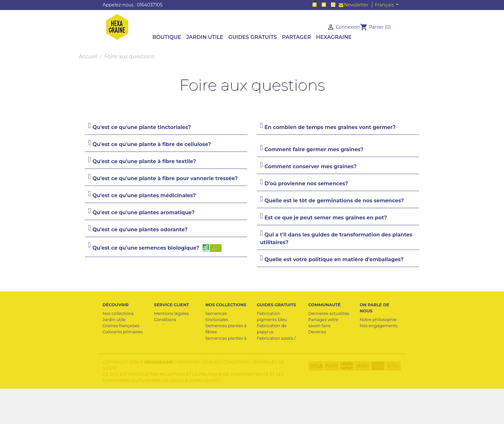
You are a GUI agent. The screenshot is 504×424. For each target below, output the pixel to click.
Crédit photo (321, 363)
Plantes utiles (116, 344)
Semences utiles (119, 350)
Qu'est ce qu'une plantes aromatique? (144, 212)
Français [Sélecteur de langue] (385, 5)
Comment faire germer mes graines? (314, 149)
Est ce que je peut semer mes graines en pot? (326, 218)
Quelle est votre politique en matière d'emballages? (334, 259)
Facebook (315, 5)
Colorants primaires (123, 332)
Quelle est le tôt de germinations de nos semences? (334, 201)
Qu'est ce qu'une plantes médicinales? (144, 195)
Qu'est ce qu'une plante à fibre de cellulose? (152, 144)
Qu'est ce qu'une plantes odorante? (140, 230)
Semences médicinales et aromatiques (221, 369)
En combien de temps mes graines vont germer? (330, 127)
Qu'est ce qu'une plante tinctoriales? (142, 127)
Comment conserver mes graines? (311, 166)
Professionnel (168, 332)
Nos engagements (379, 326)
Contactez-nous (170, 338)
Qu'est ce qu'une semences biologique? (158, 248)
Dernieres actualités (329, 313)
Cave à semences (274, 363)
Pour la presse (374, 332)
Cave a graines (117, 338)
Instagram (333, 5)
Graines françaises (121, 326)
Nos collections (118, 313)
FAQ (158, 344)
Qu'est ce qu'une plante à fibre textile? (144, 161)
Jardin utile (114, 320)
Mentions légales (171, 313)
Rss (324, 5)
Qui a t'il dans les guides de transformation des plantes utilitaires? (336, 239)
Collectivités (321, 357)
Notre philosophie (378, 320)
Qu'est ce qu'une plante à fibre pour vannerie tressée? (165, 178)
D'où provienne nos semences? (306, 184)
